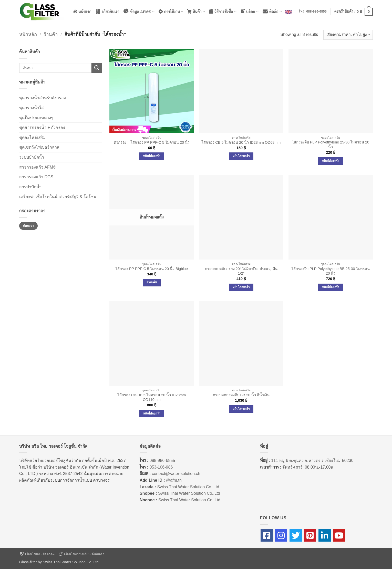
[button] (354, 12)
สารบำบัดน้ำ (30, 187)
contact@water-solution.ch (176, 474)
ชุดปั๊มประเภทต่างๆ (36, 118)
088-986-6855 (317, 12)
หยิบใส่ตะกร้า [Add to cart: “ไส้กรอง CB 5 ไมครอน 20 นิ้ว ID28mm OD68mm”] (241, 156)
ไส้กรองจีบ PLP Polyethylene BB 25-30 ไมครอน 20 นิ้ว (331, 271)
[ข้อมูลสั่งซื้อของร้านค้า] (348, 35)
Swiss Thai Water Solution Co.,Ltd (189, 493)
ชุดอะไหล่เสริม (33, 137)
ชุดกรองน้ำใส (32, 108)
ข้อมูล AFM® (139, 11)
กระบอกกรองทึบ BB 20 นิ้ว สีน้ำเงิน (241, 395)
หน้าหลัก (28, 34)
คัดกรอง (28, 226)
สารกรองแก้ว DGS (36, 177)
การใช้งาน (171, 11)
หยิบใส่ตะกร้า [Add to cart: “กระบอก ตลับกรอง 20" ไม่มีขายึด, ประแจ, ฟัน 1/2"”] (241, 287)
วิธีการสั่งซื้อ (223, 11)
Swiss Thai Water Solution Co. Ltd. (189, 487)
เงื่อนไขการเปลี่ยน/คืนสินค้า (81, 554)
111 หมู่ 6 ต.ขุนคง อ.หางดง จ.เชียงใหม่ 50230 (312, 461)
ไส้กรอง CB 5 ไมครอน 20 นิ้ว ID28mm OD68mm (241, 142)
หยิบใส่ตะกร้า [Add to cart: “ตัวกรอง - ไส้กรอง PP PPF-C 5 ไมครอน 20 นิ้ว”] (152, 156)
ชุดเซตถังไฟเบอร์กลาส (39, 147)
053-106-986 (161, 467)
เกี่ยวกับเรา (107, 11)
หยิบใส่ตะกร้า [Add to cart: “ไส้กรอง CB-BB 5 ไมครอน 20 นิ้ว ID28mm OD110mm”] (152, 413)
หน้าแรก (82, 11)
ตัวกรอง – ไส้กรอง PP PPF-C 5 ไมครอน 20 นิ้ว (152, 142)
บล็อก (249, 11)
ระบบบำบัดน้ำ (32, 157)
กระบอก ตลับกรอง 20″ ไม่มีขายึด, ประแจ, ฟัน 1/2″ (241, 271)
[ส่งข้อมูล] (97, 68)
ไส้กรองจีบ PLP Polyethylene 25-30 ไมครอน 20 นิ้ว (331, 145)
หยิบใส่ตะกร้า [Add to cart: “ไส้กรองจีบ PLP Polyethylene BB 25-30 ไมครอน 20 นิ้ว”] (331, 287)
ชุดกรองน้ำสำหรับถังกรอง (43, 98)
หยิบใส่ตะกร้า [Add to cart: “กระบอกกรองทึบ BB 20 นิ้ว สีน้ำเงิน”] (241, 409)
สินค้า (196, 11)
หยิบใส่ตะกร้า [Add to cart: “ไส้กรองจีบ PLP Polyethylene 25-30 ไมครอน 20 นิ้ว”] (331, 161)
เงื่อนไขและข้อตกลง (37, 554)
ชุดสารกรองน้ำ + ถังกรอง (42, 127)
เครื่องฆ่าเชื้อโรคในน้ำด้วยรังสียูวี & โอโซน (58, 197)
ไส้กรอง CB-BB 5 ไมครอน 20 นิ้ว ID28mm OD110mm (152, 397)
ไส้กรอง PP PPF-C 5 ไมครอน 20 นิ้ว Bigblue (152, 269)
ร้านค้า (51, 34)
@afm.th (174, 480)
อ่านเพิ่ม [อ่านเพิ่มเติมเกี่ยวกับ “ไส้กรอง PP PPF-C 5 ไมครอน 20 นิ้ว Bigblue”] (152, 282)
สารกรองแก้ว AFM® (38, 167)
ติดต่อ (272, 11)
